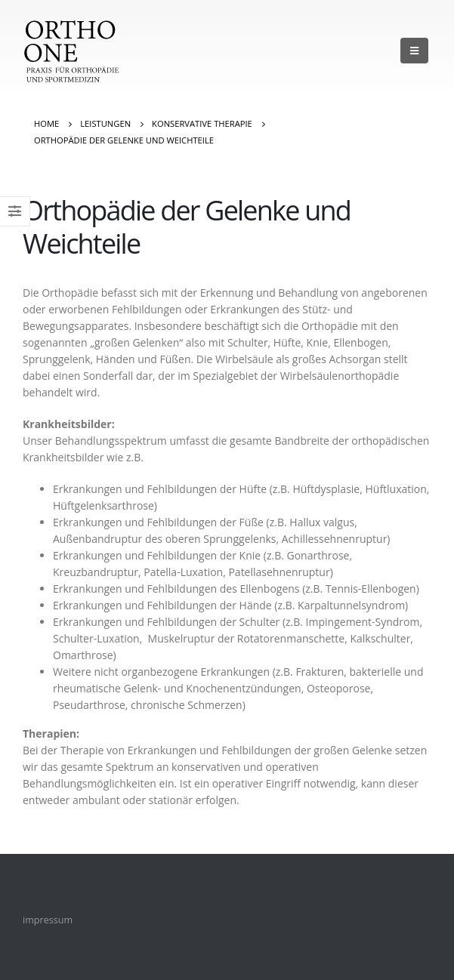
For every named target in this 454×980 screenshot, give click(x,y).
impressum (48, 920)
